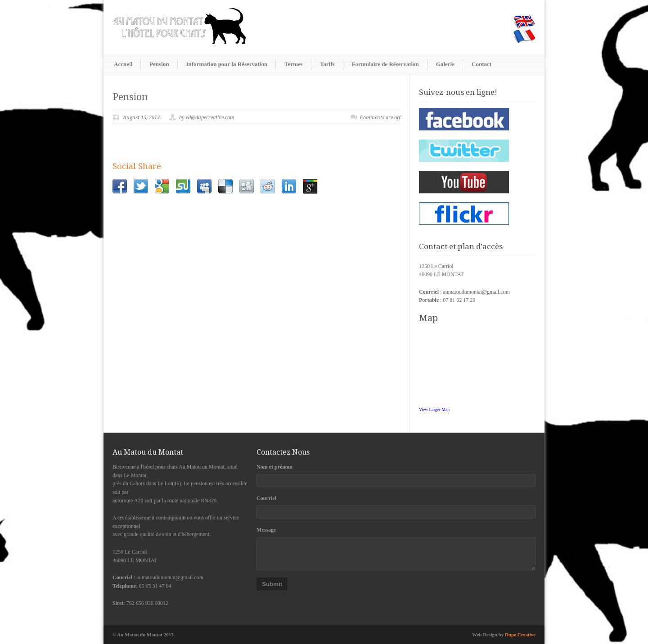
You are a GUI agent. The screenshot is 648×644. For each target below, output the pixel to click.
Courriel (266, 498)
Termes (294, 64)
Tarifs (327, 64)
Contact (481, 64)
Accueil (123, 64)
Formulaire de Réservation (385, 64)
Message (266, 530)
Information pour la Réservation (227, 64)
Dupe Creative (520, 635)
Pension (159, 64)
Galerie (445, 64)
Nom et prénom (274, 467)
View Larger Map (434, 409)
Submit (272, 584)
